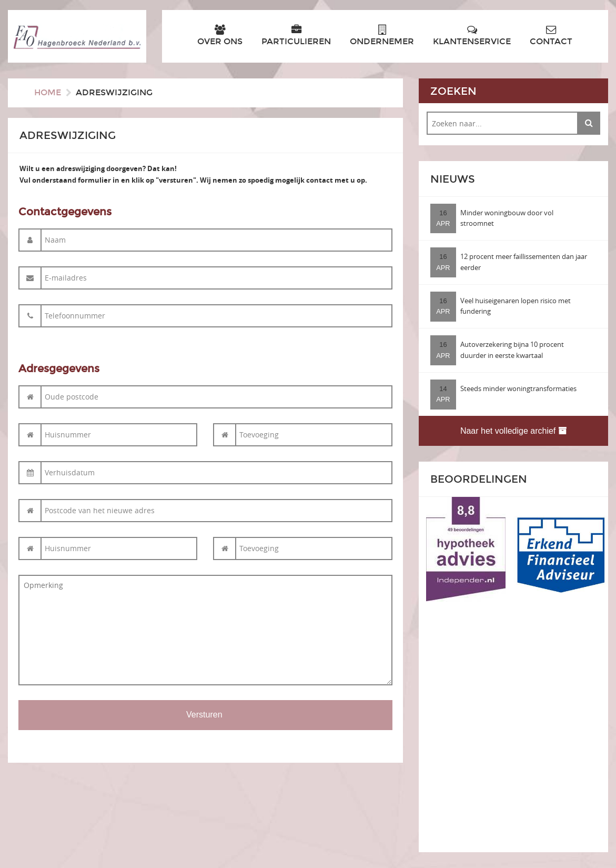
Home (48, 92)
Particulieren (296, 36)
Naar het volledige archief (513, 431)
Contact (551, 36)
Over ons (220, 36)
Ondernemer (382, 36)
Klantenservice (472, 36)
